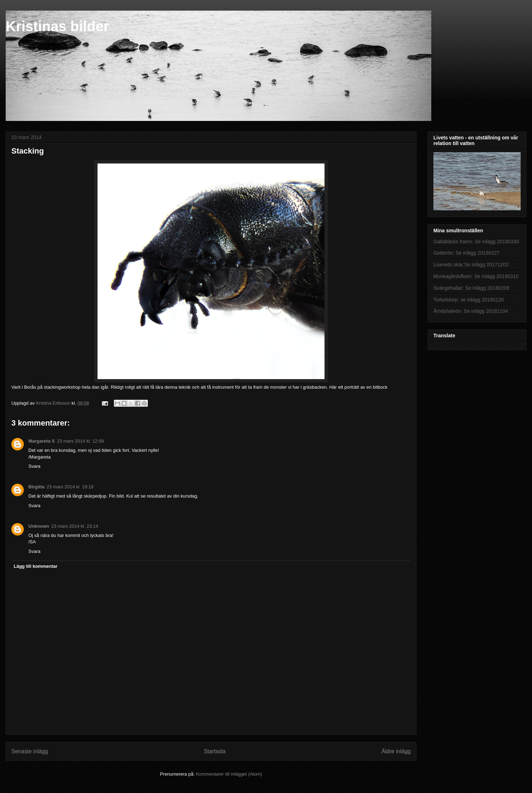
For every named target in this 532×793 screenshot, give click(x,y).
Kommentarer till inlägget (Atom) (229, 774)
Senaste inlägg (30, 751)
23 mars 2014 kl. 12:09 (80, 441)
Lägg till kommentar (36, 566)
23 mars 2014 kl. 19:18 (70, 487)
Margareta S (41, 441)
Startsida (215, 751)
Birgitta (37, 487)
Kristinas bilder (57, 26)
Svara (34, 466)
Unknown (39, 526)
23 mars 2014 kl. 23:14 (75, 526)
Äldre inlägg (396, 751)
